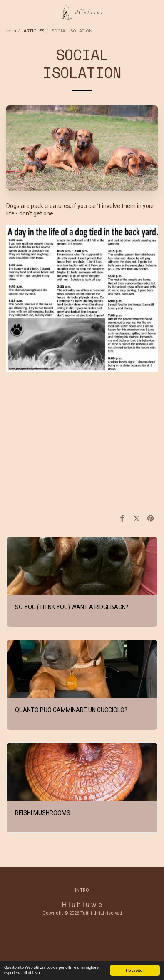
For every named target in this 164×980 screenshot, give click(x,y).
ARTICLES (34, 31)
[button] (9, 12)
